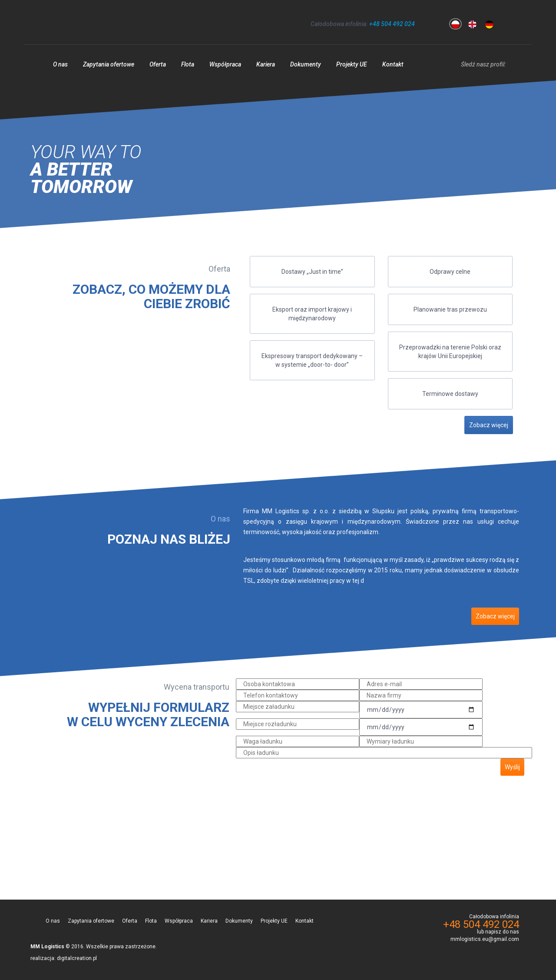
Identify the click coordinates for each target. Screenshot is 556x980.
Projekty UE (352, 64)
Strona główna (34, 66)
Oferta (158, 64)
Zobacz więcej (489, 425)
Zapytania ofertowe (109, 64)
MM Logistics (78, 22)
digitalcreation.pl (77, 958)
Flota (188, 64)
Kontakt (393, 64)
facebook (512, 63)
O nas (60, 64)
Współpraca (225, 64)
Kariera (266, 64)
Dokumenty (306, 64)
